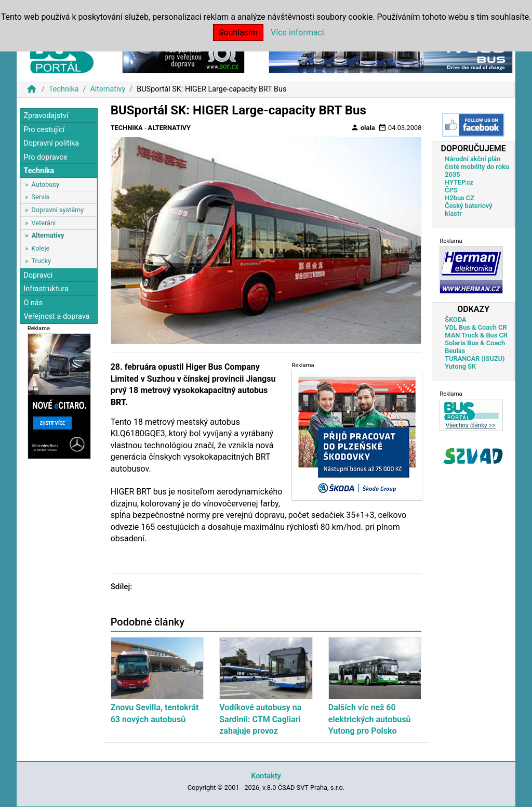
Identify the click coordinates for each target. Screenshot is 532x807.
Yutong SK (460, 366)
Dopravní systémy (57, 210)
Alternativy (108, 89)
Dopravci (38, 275)
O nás (33, 303)
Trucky (41, 261)
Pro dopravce (45, 157)
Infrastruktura (46, 289)
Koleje (40, 248)
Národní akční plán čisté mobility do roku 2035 (477, 167)
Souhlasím (238, 32)
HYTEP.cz (459, 182)
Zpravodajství (46, 116)
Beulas (455, 351)
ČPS (451, 190)
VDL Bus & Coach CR (476, 327)
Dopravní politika (51, 143)
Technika (64, 89)
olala (363, 127)
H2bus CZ (460, 198)
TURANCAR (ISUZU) (475, 359)
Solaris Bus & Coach (475, 343)
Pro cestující (44, 130)
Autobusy (45, 184)
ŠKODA (455, 320)
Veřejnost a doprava (56, 316)
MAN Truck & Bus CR (476, 335)
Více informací (297, 32)
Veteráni (43, 223)
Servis (40, 197)
